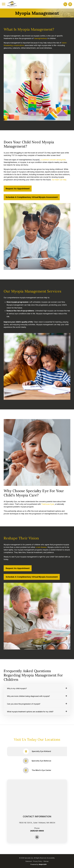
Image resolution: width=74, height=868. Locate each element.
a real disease (41, 547)
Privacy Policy (38, 861)
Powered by (38, 864)
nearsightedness (41, 38)
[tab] (37, 688)
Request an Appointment (18, 189)
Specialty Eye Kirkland (37, 751)
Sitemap (46, 861)
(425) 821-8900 (37, 831)
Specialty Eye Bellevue (37, 761)
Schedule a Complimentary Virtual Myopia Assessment (32, 197)
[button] (65, 4)
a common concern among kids (53, 160)
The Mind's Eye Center (37, 770)
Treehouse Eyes (48, 504)
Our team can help (59, 180)
